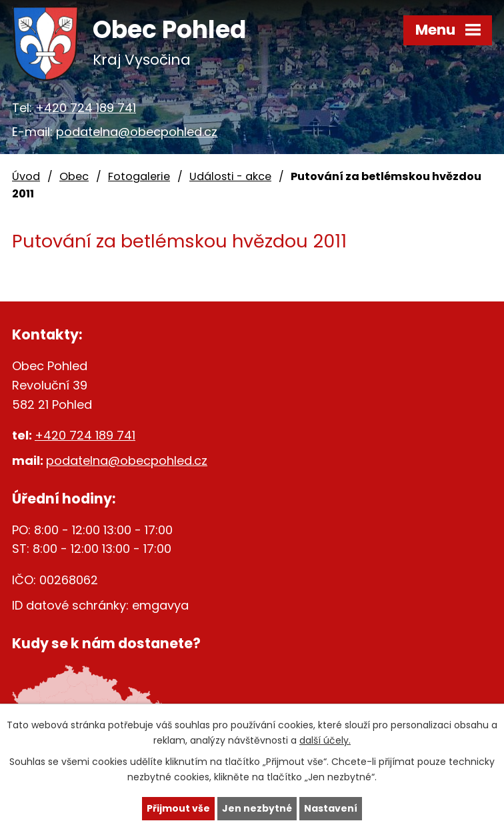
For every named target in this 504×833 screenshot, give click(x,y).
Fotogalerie (139, 176)
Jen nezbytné (257, 808)
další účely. (325, 740)
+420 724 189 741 (86, 108)
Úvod (26, 176)
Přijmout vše (178, 808)
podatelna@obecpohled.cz (137, 132)
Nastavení (331, 808)
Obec (74, 176)
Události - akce (230, 176)
